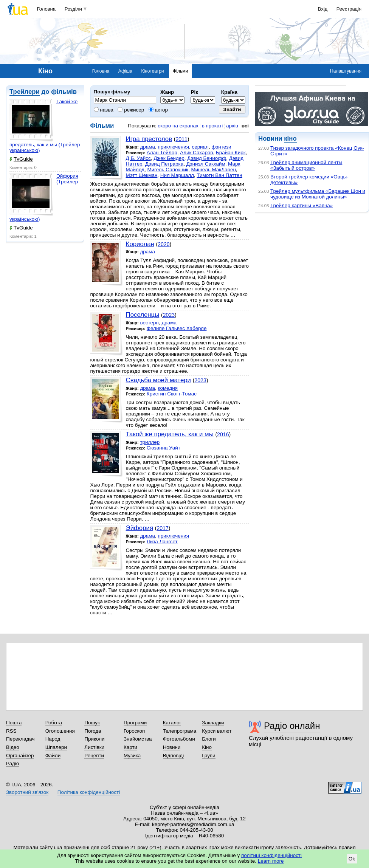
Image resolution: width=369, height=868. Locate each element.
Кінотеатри (152, 71)
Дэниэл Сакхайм (206, 164)
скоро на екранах (178, 126)
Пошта (14, 723)
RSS (11, 731)
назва (104, 110)
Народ (53, 739)
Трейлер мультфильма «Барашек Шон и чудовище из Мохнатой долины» (318, 194)
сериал (200, 147)
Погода (93, 731)
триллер (150, 442)
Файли (53, 756)
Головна (46, 9)
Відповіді (174, 756)
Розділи (73, 9)
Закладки (213, 723)
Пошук (92, 723)
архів (232, 126)
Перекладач (20, 739)
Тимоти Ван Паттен (219, 175)
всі (245, 126)
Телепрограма (180, 731)
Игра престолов (149, 139)
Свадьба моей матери (158, 380)
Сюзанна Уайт (164, 448)
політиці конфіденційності (271, 855)
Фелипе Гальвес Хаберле (177, 328)
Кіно (207, 747)
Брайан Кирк (231, 153)
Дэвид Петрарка (164, 164)
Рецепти (94, 756)
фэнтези (221, 147)
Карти (130, 747)
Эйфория (140, 528)
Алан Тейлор (162, 153)
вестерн (149, 323)
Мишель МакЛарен (213, 170)
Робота (54, 723)
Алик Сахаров (196, 153)
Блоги (209, 739)
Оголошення (60, 731)
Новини (172, 747)
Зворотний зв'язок (27, 792)
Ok (352, 859)
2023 (169, 315)
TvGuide (21, 159)
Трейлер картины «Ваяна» (302, 205)
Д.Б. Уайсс (138, 158)
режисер (131, 110)
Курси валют (217, 731)
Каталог (172, 723)
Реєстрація (349, 9)
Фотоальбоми (179, 739)
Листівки (94, 747)
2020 (164, 244)
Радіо (12, 763)
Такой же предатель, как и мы (170, 434)
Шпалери (56, 747)
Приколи (94, 739)
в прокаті (212, 126)
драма (147, 147)
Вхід (323, 9)
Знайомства (138, 739)
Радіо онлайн (292, 726)
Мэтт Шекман (142, 175)
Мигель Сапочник (168, 170)
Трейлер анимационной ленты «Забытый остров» (306, 165)
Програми (135, 723)
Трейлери (25, 92)
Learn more (271, 861)
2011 (181, 139)
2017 (162, 528)
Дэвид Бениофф (207, 158)
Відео (13, 747)
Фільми (180, 71)
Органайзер (20, 756)
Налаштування (346, 71)
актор (158, 110)
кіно (290, 139)
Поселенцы (143, 315)
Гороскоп (134, 731)
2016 (223, 434)
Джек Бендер (169, 158)
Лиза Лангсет (162, 542)
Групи (209, 756)
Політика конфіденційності (89, 792)
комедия (168, 388)
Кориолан (140, 244)
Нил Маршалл (177, 175)
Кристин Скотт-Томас (172, 394)
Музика (132, 756)
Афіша (125, 71)
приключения (173, 147)
